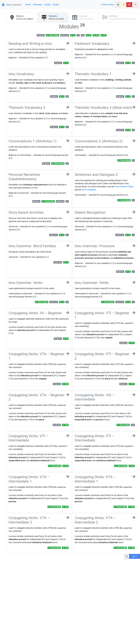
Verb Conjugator (89, 190)
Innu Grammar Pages (124, 187)
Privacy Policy (108, 5)
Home (28, 5)
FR (135, 5)
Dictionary (37, 5)
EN (129, 5)
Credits (47, 5)
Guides (56, 5)
